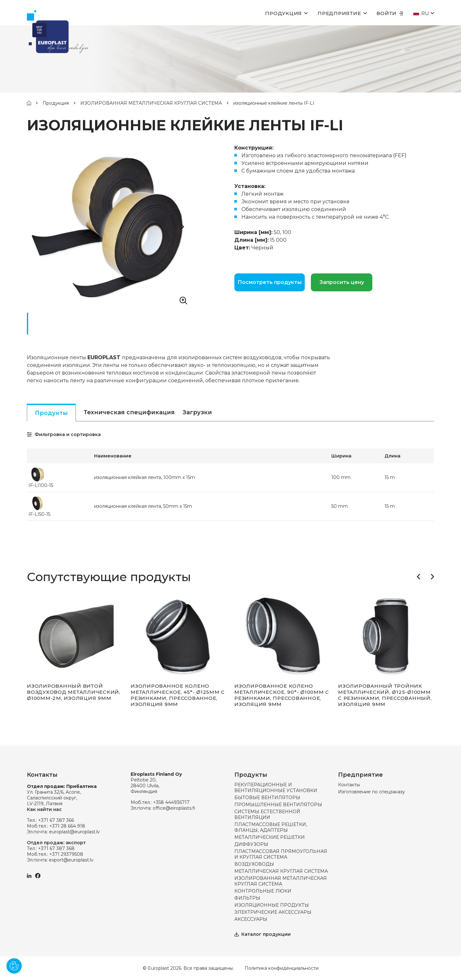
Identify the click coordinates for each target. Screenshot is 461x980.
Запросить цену (342, 282)
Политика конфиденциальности (282, 968)
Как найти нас (44, 809)
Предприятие (339, 13)
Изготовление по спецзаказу (372, 792)
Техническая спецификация (129, 412)
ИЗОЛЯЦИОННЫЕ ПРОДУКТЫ (272, 905)
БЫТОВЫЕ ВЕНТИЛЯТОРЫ (267, 798)
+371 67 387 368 (56, 848)
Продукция (283, 13)
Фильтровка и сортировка (64, 434)
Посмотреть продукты (270, 282)
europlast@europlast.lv (74, 832)
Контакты (349, 785)
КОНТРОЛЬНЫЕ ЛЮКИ (263, 891)
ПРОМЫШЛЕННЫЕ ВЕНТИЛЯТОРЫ (278, 805)
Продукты (51, 413)
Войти (390, 13)
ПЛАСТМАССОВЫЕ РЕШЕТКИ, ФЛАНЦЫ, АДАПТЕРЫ (271, 827)
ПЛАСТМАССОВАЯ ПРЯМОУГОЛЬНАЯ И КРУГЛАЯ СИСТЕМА (281, 854)
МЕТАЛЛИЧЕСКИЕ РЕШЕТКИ (270, 837)
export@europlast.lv (71, 860)
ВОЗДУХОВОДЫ (254, 864)
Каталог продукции (263, 934)
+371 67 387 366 (56, 820)
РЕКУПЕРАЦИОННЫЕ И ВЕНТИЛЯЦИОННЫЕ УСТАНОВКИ (276, 788)
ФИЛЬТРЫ (247, 898)
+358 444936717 (171, 802)
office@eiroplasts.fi (174, 808)
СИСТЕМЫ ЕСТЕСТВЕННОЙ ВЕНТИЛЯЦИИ (267, 814)
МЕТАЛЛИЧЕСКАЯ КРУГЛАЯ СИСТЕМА (281, 871)
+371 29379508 (66, 854)
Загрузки (197, 412)
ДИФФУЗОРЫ (251, 844)
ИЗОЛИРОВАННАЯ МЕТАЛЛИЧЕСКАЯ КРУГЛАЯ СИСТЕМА (151, 103)
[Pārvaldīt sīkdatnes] (14, 966)
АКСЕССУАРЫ (251, 919)
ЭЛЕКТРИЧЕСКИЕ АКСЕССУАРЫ (273, 912)
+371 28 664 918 (67, 826)
